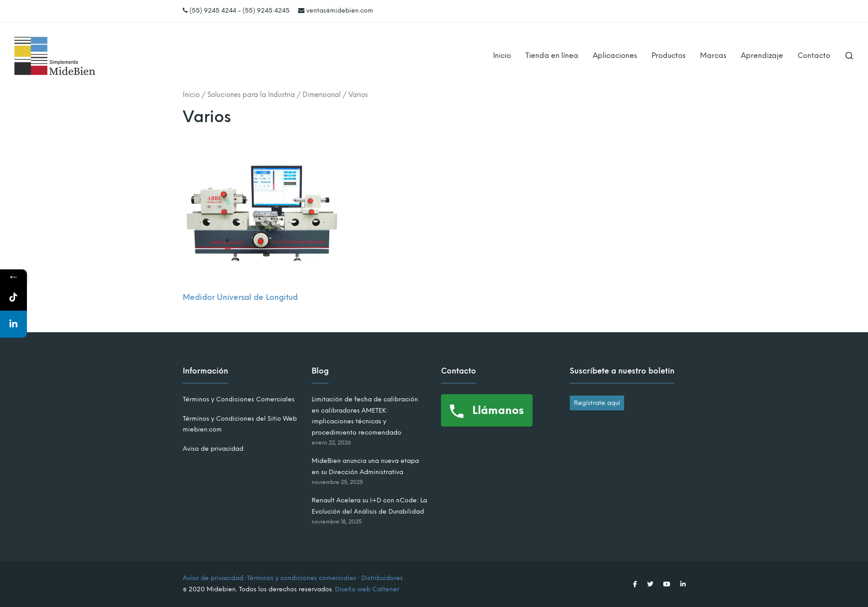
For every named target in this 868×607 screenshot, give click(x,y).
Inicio (502, 55)
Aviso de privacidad (213, 449)
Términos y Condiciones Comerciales (239, 399)
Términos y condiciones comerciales (302, 578)
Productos (669, 55)
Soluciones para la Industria (251, 95)
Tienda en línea (552, 55)
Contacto (814, 55)
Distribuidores (382, 578)
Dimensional (322, 95)
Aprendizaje (762, 55)
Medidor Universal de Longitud (240, 297)
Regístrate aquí (597, 403)
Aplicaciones (615, 55)
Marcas (713, 55)
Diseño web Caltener (367, 589)
